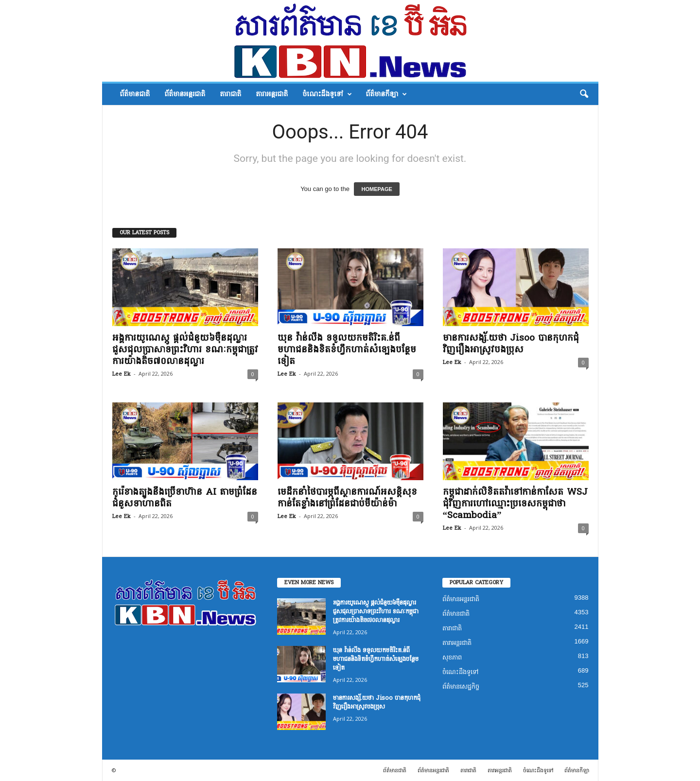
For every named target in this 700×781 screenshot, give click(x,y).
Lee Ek (122, 374)
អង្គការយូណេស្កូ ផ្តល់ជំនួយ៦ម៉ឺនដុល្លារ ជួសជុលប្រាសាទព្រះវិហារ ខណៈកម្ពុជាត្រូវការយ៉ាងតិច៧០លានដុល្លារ (185, 349)
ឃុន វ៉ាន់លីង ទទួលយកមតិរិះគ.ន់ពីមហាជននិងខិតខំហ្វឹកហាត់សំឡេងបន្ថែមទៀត (347, 349)
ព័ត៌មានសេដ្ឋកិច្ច (461, 686)
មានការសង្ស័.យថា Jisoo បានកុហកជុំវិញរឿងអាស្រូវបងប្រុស (511, 344)
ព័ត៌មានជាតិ (135, 94)
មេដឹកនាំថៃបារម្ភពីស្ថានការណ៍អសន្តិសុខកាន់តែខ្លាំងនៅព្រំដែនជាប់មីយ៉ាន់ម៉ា (347, 498)
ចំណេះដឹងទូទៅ (327, 94)
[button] (584, 94)
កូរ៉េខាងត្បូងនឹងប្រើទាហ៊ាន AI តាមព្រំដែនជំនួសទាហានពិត (185, 498)
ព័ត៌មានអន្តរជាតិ (185, 94)
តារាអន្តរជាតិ (272, 94)
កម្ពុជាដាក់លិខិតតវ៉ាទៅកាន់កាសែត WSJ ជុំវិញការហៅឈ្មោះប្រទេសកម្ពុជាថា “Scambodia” (515, 503)
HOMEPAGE (376, 189)
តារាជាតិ (230, 94)
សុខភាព (452, 657)
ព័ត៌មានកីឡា (386, 94)
